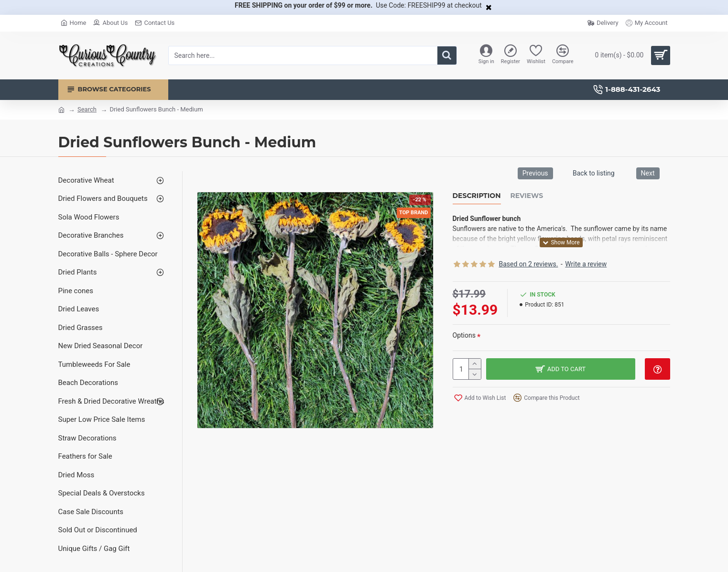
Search (87, 109)
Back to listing (594, 173)
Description (477, 196)
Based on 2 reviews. (529, 264)
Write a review (586, 264)
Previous (535, 173)
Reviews (527, 196)
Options (464, 335)
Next (648, 173)
